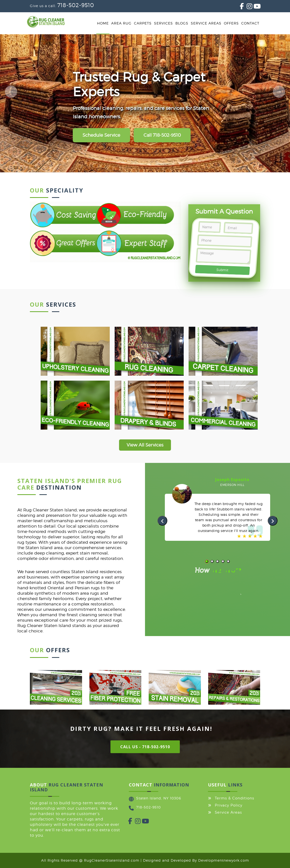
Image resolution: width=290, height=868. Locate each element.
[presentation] (162, 521)
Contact (250, 23)
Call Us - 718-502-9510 (145, 747)
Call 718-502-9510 (162, 135)
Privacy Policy (229, 805)
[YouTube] (254, 7)
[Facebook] (240, 7)
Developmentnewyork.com (224, 860)
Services (163, 23)
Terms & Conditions (235, 798)
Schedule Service (101, 135)
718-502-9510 (76, 5)
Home (103, 23)
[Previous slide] (11, 92)
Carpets (143, 23)
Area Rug (121, 23)
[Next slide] (279, 92)
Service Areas (206, 23)
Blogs (182, 23)
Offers (231, 23)
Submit (223, 270)
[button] (207, 561)
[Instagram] (247, 7)
